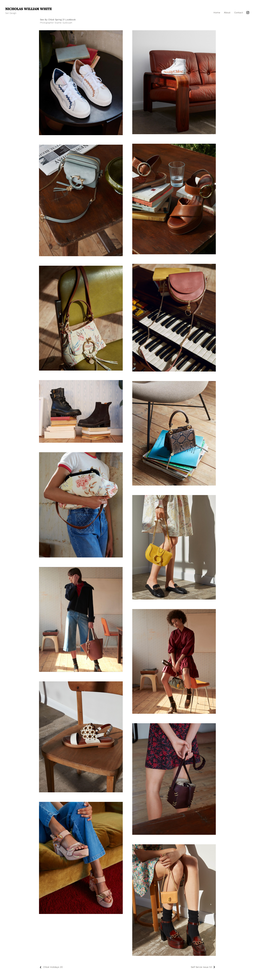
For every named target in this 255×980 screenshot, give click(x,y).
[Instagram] (248, 13)
